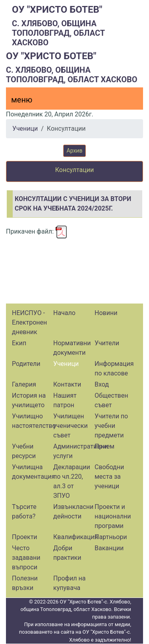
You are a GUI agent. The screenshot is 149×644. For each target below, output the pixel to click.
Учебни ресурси (24, 451)
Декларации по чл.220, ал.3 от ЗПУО (72, 481)
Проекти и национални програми (113, 516)
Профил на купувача (70, 583)
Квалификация (73, 537)
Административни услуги (73, 451)
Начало (64, 313)
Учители (107, 343)
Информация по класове (114, 368)
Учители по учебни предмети (111, 426)
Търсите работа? (24, 512)
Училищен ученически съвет (71, 426)
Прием (104, 446)
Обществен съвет (111, 400)
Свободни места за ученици (109, 477)
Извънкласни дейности (73, 512)
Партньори (111, 537)
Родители (26, 364)
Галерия (24, 384)
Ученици (25, 129)
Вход (102, 384)
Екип (19, 343)
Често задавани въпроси (26, 558)
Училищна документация (32, 472)
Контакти (67, 384)
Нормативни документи (72, 348)
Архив (75, 151)
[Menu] (17, 102)
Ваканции (109, 548)
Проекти (25, 537)
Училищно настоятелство (32, 421)
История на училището (29, 400)
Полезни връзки (25, 583)
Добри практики (67, 553)
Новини (106, 313)
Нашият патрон (65, 400)
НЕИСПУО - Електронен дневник (29, 322)
